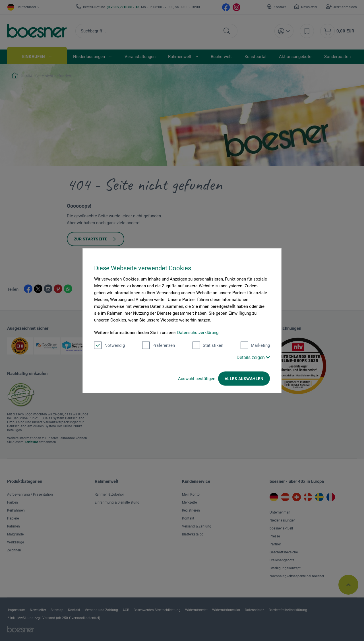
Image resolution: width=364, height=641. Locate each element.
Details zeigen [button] (253, 357)
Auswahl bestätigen (197, 378)
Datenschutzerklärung (198, 332)
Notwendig (109, 345)
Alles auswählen (244, 378)
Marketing (255, 345)
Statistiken (208, 345)
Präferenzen (159, 345)
